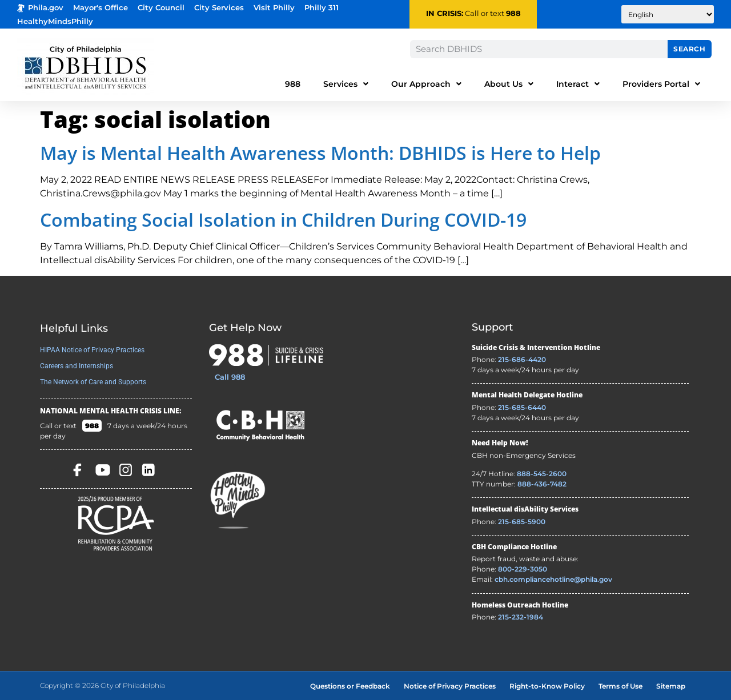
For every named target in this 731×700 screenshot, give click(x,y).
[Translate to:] (668, 14)
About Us (509, 84)
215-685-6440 (522, 407)
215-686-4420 (522, 359)
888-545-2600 (542, 474)
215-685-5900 (522, 522)
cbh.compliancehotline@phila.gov (553, 579)
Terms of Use (620, 686)
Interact (578, 84)
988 (513, 13)
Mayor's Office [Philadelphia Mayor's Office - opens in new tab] (101, 8)
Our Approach (426, 84)
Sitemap (671, 686)
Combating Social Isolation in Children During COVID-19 (283, 220)
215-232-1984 (521, 617)
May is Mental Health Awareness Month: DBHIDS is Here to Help (320, 153)
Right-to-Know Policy (547, 686)
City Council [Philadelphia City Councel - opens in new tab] (161, 8)
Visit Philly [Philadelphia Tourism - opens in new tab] (274, 8)
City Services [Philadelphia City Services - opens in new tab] (219, 8)
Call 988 (230, 377)
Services (346, 84)
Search (689, 49)
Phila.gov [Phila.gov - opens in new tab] (40, 8)
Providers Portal (661, 84)
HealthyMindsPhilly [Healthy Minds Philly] (55, 21)
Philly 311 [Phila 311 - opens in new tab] (322, 8)
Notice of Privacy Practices (450, 686)
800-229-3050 (523, 569)
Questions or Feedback (350, 686)
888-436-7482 (542, 484)
